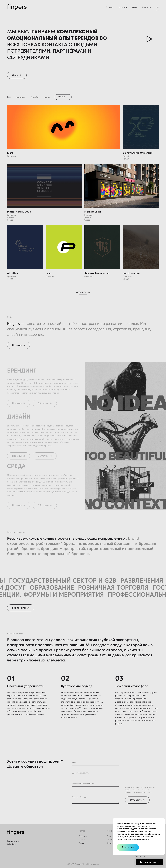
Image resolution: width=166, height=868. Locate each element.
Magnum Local (93, 212)
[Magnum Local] (122, 186)
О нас (135, 7)
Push (48, 273)
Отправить (136, 800)
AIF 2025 (13, 273)
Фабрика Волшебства (97, 273)
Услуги (122, 7)
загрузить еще (83, 292)
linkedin (11, 844)
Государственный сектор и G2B (74, 580)
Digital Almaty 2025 (19, 212)
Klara (10, 153)
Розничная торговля (102, 587)
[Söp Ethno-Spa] (141, 247)
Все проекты (19, 608)
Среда (47, 97)
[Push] (64, 247)
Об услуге (43, 403)
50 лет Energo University (138, 153)
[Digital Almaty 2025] (44, 186)
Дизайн (35, 97)
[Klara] (64, 127)
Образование (41, 587)
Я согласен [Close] (128, 847)
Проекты (110, 7)
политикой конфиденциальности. (133, 839)
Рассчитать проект (149, 862)
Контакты (147, 7)
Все (9, 97)
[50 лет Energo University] (141, 127)
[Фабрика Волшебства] (102, 247)
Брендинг (21, 97)
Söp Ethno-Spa (131, 273)
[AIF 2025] (25, 247)
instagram (12, 841)
